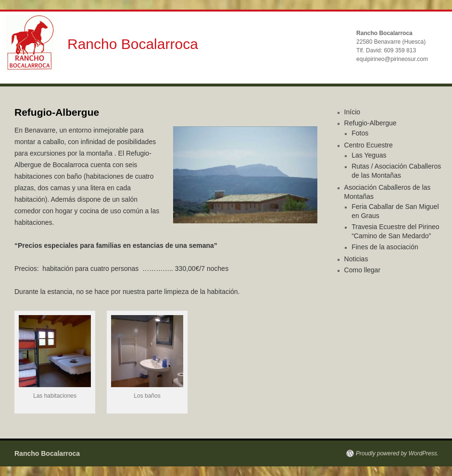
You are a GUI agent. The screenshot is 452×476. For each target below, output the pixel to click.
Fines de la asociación (385, 247)
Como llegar (362, 270)
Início (352, 112)
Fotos (360, 133)
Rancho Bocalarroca (133, 44)
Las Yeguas (369, 155)
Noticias (356, 259)
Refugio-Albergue (370, 123)
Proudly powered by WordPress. (397, 453)
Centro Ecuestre (369, 145)
